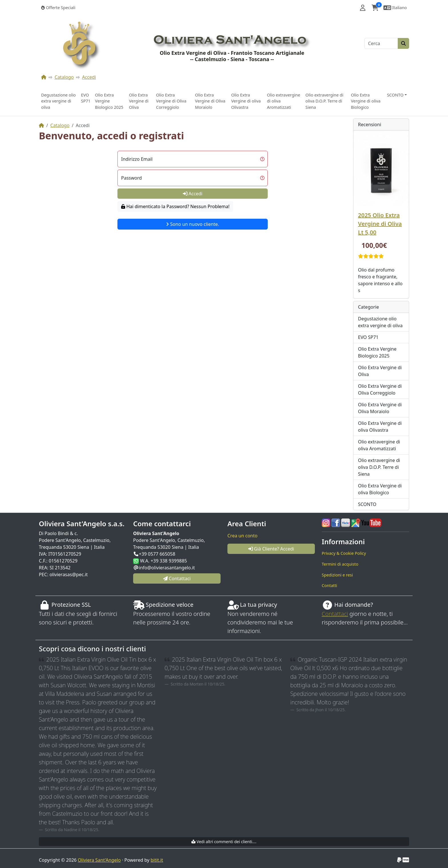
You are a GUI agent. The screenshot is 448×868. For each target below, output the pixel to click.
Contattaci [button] (177, 578)
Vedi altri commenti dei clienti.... (224, 842)
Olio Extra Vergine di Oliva (139, 101)
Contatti (329, 585)
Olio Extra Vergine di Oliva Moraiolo (210, 101)
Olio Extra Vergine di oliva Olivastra (246, 101)
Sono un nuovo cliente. (192, 224)
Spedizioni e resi (337, 575)
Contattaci (335, 614)
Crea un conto (242, 536)
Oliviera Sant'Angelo (99, 860)
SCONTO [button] (395, 95)
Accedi (89, 77)
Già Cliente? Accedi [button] (271, 549)
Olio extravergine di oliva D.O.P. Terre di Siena (324, 101)
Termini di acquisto (340, 564)
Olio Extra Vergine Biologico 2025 (109, 101)
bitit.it (157, 860)
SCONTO (367, 504)
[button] (363, 8)
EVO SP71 (86, 98)
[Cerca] (381, 43)
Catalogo (64, 77)
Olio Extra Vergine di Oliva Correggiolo (171, 101)
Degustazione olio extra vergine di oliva (58, 101)
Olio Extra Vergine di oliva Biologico (366, 101)
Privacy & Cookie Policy (344, 553)
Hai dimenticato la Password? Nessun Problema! (175, 206)
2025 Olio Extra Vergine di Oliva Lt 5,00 (380, 224)
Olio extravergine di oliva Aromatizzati (283, 101)
